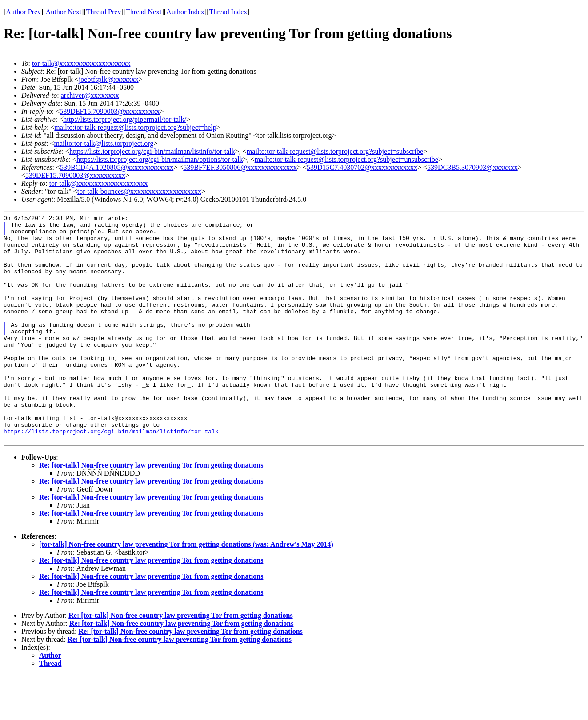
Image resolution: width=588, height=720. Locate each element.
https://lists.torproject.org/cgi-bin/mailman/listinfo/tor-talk (152, 151)
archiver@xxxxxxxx (90, 95)
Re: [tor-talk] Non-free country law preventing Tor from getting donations (151, 510)
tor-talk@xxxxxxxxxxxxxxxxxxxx (81, 63)
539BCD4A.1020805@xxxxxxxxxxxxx (117, 167)
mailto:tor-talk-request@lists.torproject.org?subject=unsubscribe (346, 159)
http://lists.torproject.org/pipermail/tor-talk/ (125, 119)
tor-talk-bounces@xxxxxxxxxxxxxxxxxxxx (139, 191)
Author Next (64, 12)
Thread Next (144, 12)
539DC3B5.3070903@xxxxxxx (472, 167)
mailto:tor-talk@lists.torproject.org (104, 143)
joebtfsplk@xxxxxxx (109, 79)
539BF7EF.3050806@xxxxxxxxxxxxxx (240, 167)
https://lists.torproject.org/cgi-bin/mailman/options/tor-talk (160, 159)
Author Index (185, 12)
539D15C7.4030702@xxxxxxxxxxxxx (362, 167)
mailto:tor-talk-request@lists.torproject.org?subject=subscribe (335, 151)
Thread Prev (104, 12)
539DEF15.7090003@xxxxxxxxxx (110, 111)
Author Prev (23, 12)
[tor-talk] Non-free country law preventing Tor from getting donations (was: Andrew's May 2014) (186, 590)
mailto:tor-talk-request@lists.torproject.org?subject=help (135, 127)
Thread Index (228, 12)
